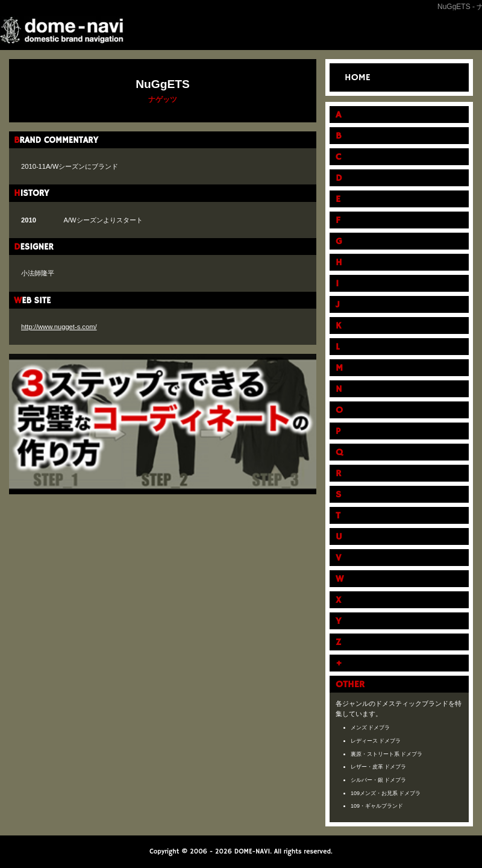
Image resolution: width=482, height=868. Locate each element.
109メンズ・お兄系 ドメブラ (386, 793)
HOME (358, 78)
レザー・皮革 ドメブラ (379, 767)
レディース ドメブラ (376, 741)
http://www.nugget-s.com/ (59, 327)
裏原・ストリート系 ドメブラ (387, 754)
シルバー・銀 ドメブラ (379, 780)
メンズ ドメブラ (371, 728)
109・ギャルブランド (377, 806)
